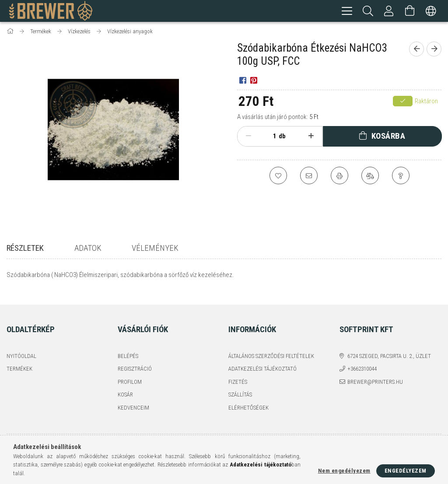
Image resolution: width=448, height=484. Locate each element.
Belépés (128, 350)
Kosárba (388, 137)
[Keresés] (368, 11)
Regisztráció (135, 363)
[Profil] (389, 11)
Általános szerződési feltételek (271, 350)
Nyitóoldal (21, 350)
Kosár (125, 389)
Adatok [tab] (88, 249)
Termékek (19, 363)
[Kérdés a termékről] (401, 177)
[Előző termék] (416, 50)
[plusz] (311, 137)
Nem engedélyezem (344, 471)
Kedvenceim (133, 402)
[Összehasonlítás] (370, 177)
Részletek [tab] (25, 249)
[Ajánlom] (309, 177)
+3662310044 (362, 363)
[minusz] (248, 137)
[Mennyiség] (270, 137)
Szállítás (240, 389)
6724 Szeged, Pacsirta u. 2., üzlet (389, 350)
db (282, 137)
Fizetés (238, 376)
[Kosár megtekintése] (410, 11)
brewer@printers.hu (375, 376)
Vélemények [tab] (155, 249)
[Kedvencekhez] (278, 177)
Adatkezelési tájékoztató (262, 363)
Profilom (130, 376)
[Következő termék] (434, 50)
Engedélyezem (406, 471)
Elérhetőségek (248, 402)
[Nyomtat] (339, 177)
